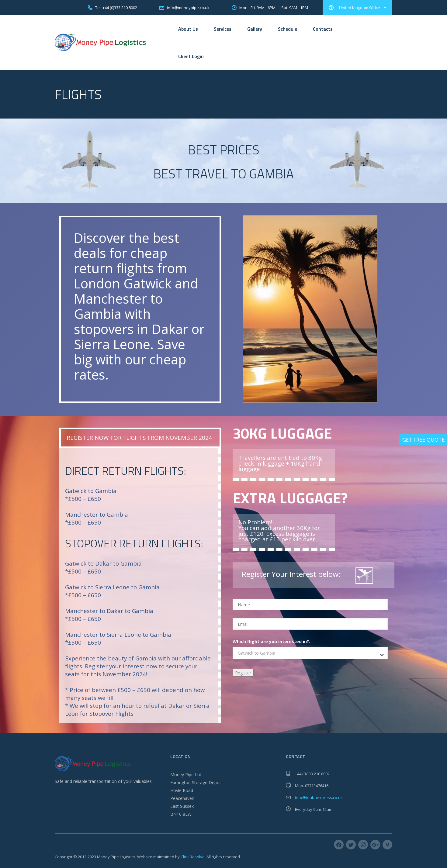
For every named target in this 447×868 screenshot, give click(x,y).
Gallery (255, 29)
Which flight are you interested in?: (271, 641)
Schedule (288, 29)
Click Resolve (193, 857)
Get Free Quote (424, 440)
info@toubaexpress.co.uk (319, 797)
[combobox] (310, 653)
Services (223, 29)
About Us (188, 29)
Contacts (323, 29)
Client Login (191, 56)
